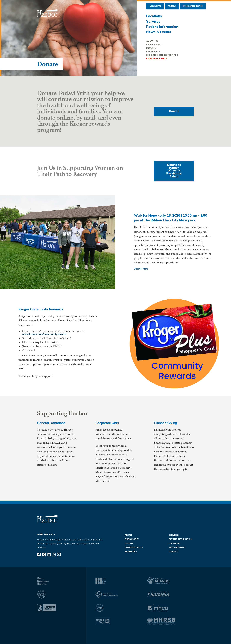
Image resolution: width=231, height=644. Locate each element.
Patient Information (162, 27)
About (128, 535)
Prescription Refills (193, 6)
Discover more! (142, 269)
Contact (174, 552)
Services (153, 22)
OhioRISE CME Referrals (162, 55)
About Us (152, 41)
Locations (154, 16)
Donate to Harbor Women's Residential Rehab (174, 171)
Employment (154, 45)
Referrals (153, 52)
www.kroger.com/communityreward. (44, 334)
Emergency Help (157, 59)
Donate (151, 48)
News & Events (159, 32)
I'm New (172, 6)
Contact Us (155, 6)
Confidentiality (134, 548)
